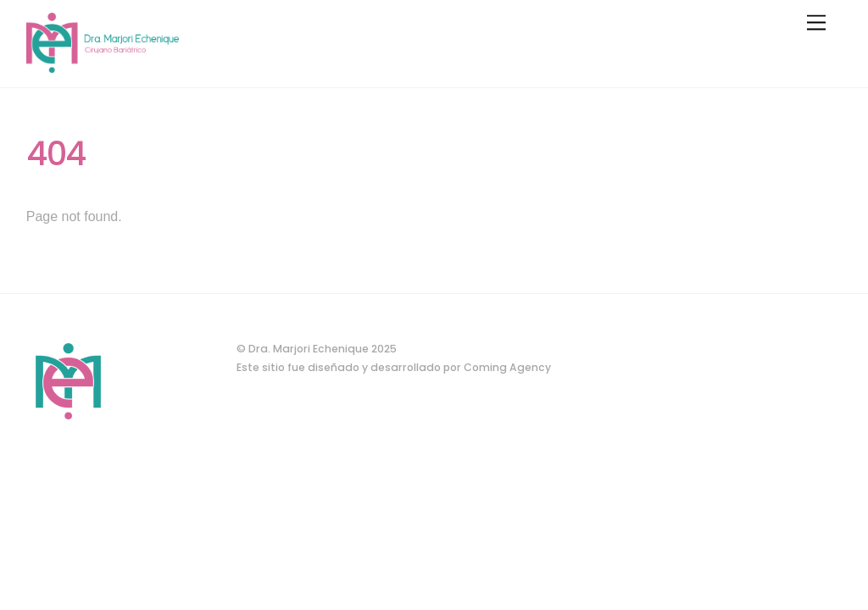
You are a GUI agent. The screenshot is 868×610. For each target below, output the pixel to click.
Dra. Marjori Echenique (309, 349)
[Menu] (816, 23)
